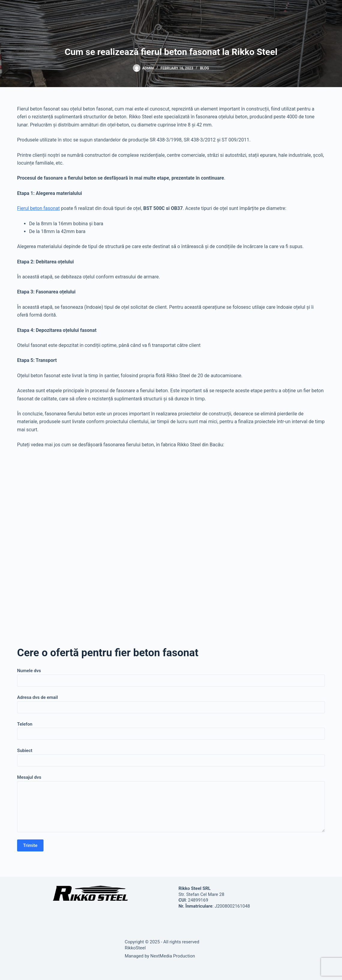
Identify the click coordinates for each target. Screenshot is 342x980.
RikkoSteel (135, 948)
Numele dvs (171, 676)
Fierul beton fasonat (38, 208)
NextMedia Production (173, 956)
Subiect (171, 755)
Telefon (171, 729)
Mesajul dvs (171, 803)
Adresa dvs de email (171, 702)
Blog (205, 68)
